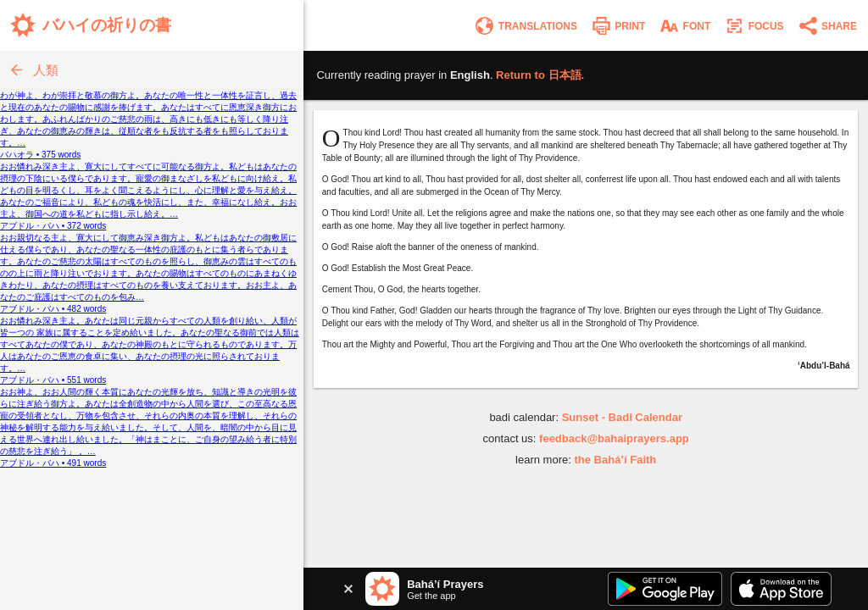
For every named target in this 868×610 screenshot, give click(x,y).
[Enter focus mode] (754, 26)
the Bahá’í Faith (615, 460)
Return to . (540, 75)
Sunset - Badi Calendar (622, 417)
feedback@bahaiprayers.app (614, 438)
